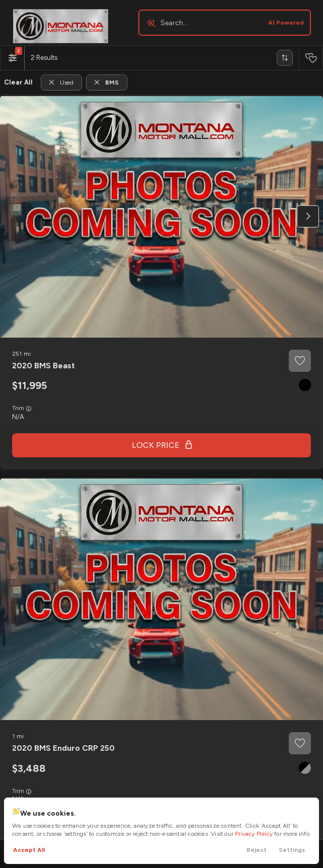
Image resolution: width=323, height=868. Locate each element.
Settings (292, 850)
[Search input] (225, 23)
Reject (257, 850)
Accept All (29, 850)
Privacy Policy (254, 834)
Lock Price (156, 445)
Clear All (18, 82)
